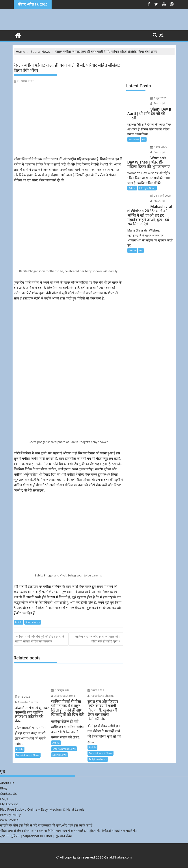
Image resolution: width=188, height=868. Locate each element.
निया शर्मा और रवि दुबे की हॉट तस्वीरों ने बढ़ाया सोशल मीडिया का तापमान (40, 639)
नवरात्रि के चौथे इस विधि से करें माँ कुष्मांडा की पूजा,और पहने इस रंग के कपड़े (46, 825)
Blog (3, 788)
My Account (9, 804)
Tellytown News (98, 759)
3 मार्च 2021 (96, 690)
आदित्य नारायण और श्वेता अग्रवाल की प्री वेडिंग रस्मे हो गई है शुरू (98, 639)
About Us (7, 783)
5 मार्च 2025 (159, 147)
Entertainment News (28, 755)
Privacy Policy (10, 815)
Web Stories (9, 820)
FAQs (4, 799)
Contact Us (8, 793)
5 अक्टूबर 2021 (61, 690)
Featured (134, 139)
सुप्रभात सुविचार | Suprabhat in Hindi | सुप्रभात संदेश (36, 836)
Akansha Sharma (27, 702)
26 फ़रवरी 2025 (161, 196)
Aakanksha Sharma (101, 696)
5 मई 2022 (22, 697)
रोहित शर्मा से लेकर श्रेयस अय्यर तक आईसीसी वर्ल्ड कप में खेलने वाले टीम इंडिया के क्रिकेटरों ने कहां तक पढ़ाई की (68, 830)
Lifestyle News (147, 188)
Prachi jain (158, 103)
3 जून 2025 (158, 98)
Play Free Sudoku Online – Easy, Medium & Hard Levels (42, 809)
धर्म (144, 139)
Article (19, 622)
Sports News (33, 622)
